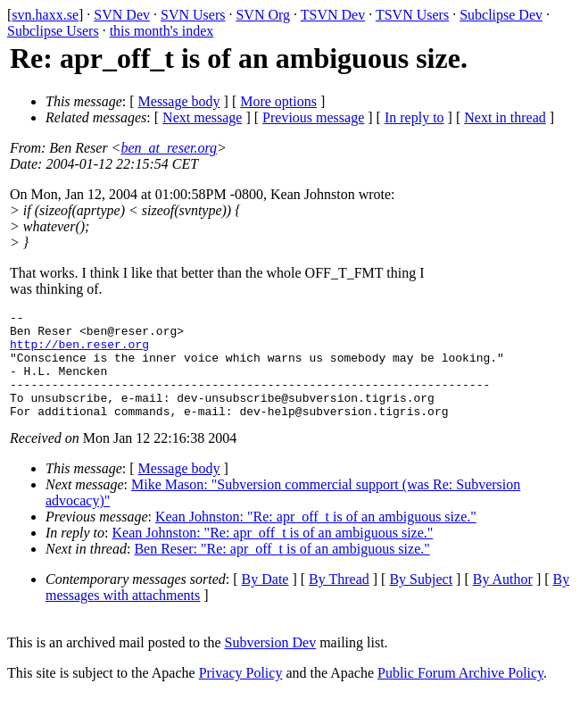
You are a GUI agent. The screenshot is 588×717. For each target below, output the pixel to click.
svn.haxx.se (45, 15)
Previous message (313, 117)
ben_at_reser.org (169, 148)
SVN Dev (122, 15)
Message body (179, 101)
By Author (503, 600)
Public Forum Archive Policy (460, 694)
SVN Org (263, 15)
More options (278, 101)
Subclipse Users (53, 31)
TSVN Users (412, 15)
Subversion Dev (271, 664)
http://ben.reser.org (79, 352)
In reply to (414, 117)
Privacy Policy (241, 694)
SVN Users (193, 15)
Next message (202, 117)
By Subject (421, 600)
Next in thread (505, 117)
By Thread (339, 600)
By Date (265, 600)
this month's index (162, 31)
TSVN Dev (333, 15)
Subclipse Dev (501, 15)
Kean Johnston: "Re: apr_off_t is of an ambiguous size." (316, 538)
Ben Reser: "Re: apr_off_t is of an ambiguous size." (282, 570)
